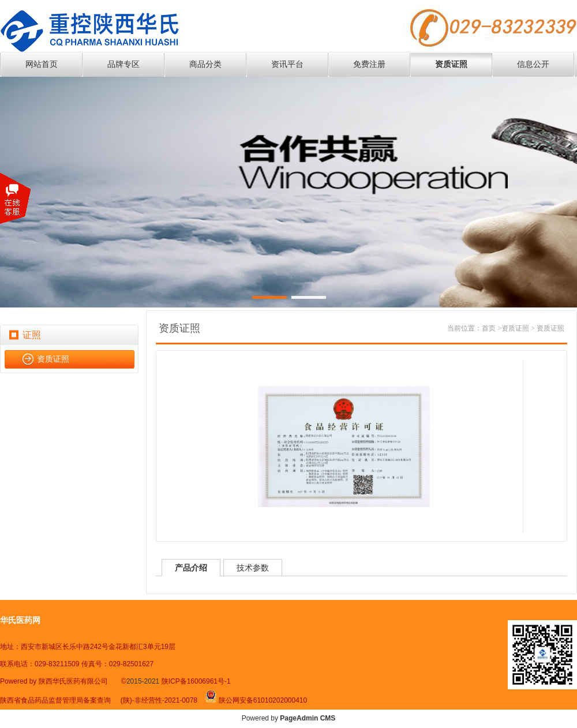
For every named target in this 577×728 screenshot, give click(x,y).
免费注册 (369, 64)
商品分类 (205, 64)
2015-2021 (144, 681)
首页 (489, 328)
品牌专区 (123, 64)
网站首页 (42, 64)
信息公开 (533, 64)
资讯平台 (287, 64)
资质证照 (451, 64)
